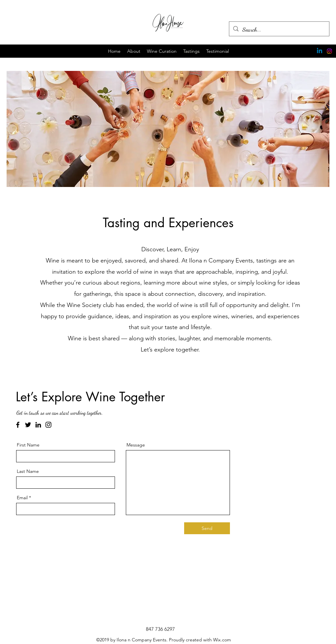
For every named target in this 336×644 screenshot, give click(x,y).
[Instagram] (329, 51)
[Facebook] (18, 425)
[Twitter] (28, 425)
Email (22, 498)
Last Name (28, 471)
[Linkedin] (320, 51)
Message (136, 445)
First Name (28, 445)
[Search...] (279, 30)
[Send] (207, 528)
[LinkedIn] (38, 425)
